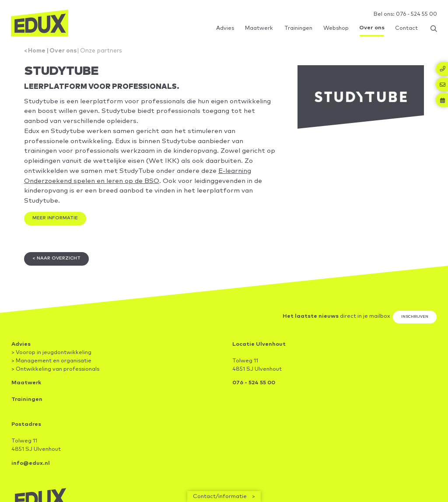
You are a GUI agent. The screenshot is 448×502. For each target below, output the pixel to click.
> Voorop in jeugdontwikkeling (51, 357)
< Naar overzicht (58, 263)
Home (38, 51)
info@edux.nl (31, 469)
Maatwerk (26, 388)
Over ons (65, 51)
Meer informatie (56, 222)
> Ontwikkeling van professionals (55, 374)
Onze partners (104, 51)
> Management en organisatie (51, 366)
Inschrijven (415, 322)
